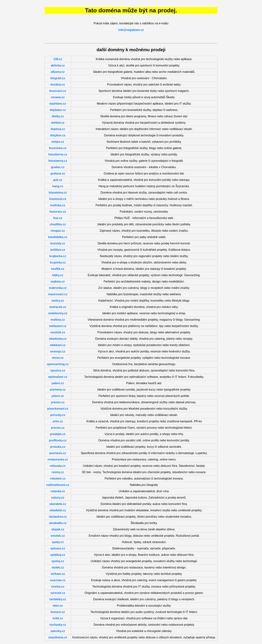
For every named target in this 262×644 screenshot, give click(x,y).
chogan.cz (58, 231)
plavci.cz (58, 396)
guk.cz (58, 180)
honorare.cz (58, 212)
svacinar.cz (58, 580)
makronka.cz (58, 288)
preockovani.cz (58, 409)
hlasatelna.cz (58, 193)
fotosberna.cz (58, 154)
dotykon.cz (58, 135)
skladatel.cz (58, 510)
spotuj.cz (58, 561)
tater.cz (58, 606)
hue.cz (58, 218)
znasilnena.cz (58, 637)
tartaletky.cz (58, 599)
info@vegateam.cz (131, 30)
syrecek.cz (58, 593)
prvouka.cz (58, 447)
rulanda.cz (58, 491)
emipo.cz (58, 142)
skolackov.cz (58, 517)
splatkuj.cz (58, 555)
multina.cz (58, 320)
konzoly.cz (58, 243)
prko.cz (58, 421)
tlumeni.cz (58, 612)
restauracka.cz (58, 459)
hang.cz (58, 186)
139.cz (58, 59)
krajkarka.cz (58, 256)
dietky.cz (58, 116)
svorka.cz (58, 587)
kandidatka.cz (58, 237)
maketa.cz (58, 282)
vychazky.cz (58, 625)
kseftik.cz (58, 269)
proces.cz (58, 428)
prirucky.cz (58, 415)
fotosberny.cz (58, 161)
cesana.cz (58, 97)
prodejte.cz (58, 434)
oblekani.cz (58, 345)
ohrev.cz (58, 358)
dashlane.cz (58, 104)
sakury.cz (58, 498)
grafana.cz (58, 173)
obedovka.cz (58, 339)
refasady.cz (58, 466)
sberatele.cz (58, 504)
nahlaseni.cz (58, 326)
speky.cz (58, 542)
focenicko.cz (58, 148)
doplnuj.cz (58, 129)
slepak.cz (58, 529)
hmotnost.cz (58, 199)
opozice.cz (58, 370)
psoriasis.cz (58, 453)
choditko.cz (58, 224)
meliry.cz (58, 301)
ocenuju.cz (58, 351)
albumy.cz (58, 72)
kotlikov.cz (58, 250)
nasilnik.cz (58, 332)
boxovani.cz (58, 91)
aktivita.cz (58, 65)
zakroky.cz (58, 631)
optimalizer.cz (58, 377)
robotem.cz (58, 479)
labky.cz (58, 275)
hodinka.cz (58, 205)
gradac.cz (58, 167)
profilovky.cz (58, 440)
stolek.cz (58, 567)
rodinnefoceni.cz (58, 485)
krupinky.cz (58, 262)
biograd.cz (58, 78)
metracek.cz (58, 307)
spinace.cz (58, 548)
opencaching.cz (58, 364)
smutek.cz (58, 536)
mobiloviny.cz (58, 313)
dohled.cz (58, 123)
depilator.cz (58, 110)
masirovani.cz (58, 294)
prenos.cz (58, 402)
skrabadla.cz (58, 523)
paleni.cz (58, 383)
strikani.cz (58, 574)
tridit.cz (58, 618)
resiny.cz (58, 472)
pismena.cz (58, 390)
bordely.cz (58, 85)
